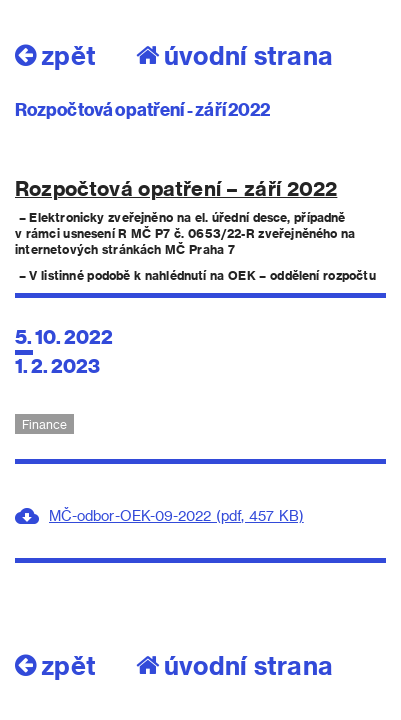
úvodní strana (234, 55)
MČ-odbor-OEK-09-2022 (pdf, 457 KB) (176, 515)
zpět (55, 55)
